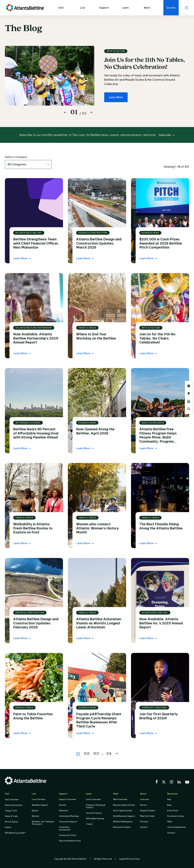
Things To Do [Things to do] (11, 811)
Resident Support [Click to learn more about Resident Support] (40, 805)
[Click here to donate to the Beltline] (171, 8)
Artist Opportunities (123, 811)
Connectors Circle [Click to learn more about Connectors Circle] (68, 835)
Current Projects (94, 813)
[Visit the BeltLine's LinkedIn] (179, 782)
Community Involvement (65, 828)
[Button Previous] (65, 112)
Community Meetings (69, 816)
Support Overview (68, 799)
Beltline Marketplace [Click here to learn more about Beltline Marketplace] (123, 822)
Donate (63, 805)
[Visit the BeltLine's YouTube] (187, 783)
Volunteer (64, 811)
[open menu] (186, 8)
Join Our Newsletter (177, 827)
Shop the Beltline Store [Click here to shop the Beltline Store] (70, 841)
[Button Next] (91, 112)
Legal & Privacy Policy (130, 859)
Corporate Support (68, 822)
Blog (169, 805)
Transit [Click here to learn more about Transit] (89, 824)
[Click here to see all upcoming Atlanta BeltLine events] (189, 386)
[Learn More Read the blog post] (22, 258)
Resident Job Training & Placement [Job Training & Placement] (43, 823)
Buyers (35, 811)
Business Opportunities (124, 805)
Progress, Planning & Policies (96, 806)
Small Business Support (124, 816)
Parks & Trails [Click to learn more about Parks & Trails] (11, 816)
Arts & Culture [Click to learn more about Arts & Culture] (12, 822)
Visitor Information (14, 805)
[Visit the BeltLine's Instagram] (171, 782)
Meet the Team (147, 816)
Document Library (176, 816)
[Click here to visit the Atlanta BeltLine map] (189, 393)
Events (8, 827)
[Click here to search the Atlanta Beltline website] (189, 409)
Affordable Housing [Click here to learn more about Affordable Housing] (95, 819)
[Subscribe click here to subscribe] (167, 135)
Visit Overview (12, 800)
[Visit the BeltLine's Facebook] (157, 782)
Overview (145, 799)
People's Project (148, 811)
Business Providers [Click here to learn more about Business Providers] (122, 827)
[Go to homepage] (25, 8)
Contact (171, 833)
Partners (144, 822)
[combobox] (28, 164)
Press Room (173, 811)
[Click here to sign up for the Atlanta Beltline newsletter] (189, 401)
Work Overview (120, 799)
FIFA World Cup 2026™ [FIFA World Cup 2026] (15, 833)
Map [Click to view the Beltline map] (169, 799)
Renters (36, 816)
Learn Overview (93, 799)
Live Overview (38, 799)
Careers (144, 827)
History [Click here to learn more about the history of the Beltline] (143, 805)
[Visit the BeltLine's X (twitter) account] (164, 782)
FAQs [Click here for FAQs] (170, 822)
